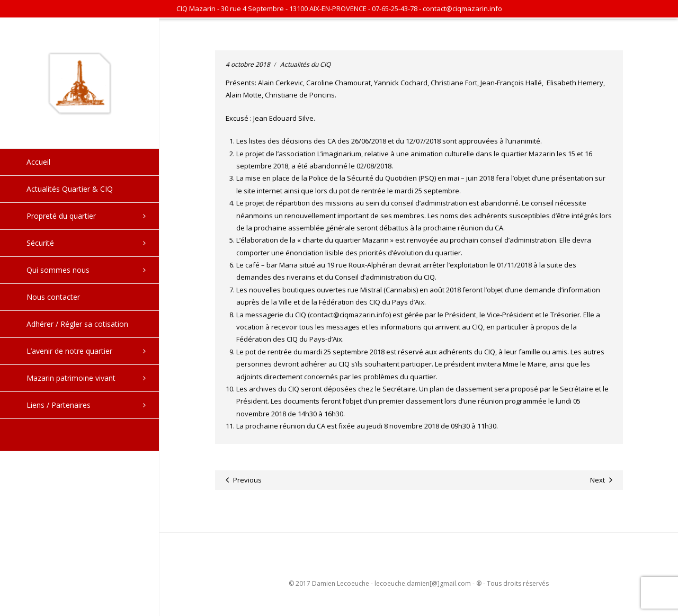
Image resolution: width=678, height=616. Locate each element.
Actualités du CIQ (305, 64)
